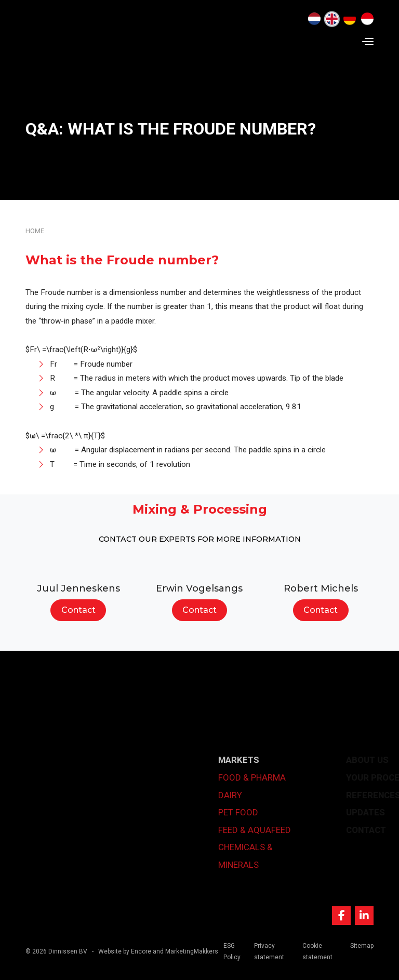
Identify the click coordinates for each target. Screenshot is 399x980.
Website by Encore (125, 951)
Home (35, 231)
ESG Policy (232, 951)
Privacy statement (269, 951)
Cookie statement (317, 951)
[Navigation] (368, 42)
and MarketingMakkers (185, 951)
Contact (78, 610)
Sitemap (362, 946)
